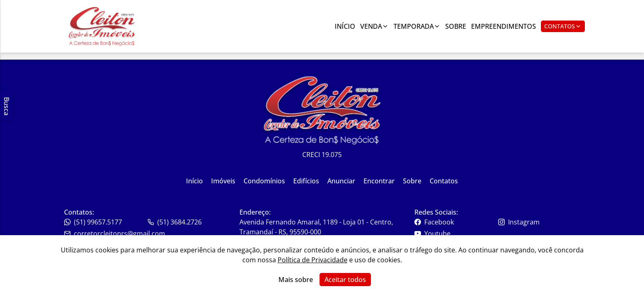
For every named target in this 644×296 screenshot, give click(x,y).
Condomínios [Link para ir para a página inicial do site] (264, 181)
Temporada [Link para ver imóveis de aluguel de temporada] (417, 26)
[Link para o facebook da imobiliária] (455, 222)
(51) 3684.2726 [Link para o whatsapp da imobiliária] (175, 222)
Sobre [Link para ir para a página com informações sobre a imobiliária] (456, 26)
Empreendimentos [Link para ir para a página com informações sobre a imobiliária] (504, 26)
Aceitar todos (345, 280)
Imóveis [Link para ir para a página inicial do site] (223, 181)
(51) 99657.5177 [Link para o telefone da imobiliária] (93, 222)
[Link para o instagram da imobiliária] (539, 222)
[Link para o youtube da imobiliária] (455, 234)
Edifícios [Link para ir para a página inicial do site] (306, 181)
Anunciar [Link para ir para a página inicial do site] (341, 181)
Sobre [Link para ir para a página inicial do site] (412, 181)
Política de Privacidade (313, 260)
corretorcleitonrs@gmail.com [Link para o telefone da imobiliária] (115, 234)
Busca (7, 106)
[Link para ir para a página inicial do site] (102, 26)
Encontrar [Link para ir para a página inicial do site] (379, 181)
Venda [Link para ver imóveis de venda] (374, 26)
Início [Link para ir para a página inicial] (345, 26)
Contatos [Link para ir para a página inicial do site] (444, 181)
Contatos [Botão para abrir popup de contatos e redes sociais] (563, 26)
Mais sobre (296, 280)
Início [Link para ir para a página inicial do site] (194, 181)
